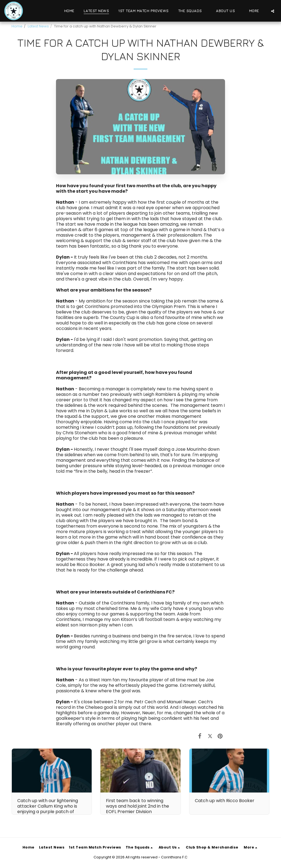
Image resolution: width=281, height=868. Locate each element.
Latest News (38, 26)
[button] (193, 11)
